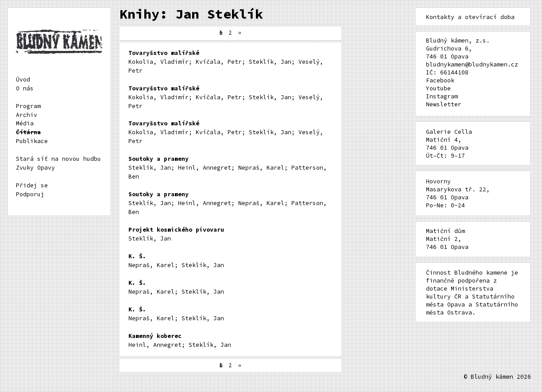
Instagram (442, 96)
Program (28, 106)
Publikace (32, 141)
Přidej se (32, 185)
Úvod (23, 80)
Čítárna (28, 132)
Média (25, 123)
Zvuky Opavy (35, 168)
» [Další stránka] (240, 33)
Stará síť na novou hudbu (58, 159)
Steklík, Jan (176, 234)
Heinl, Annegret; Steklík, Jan (180, 340)
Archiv (27, 115)
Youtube (438, 88)
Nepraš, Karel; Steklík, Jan (176, 261)
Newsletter (444, 104)
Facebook (440, 80)
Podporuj (30, 194)
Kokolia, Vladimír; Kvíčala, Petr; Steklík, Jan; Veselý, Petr (226, 62)
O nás (25, 88)
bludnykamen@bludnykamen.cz (472, 64)
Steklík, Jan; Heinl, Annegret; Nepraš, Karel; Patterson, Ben (228, 168)
